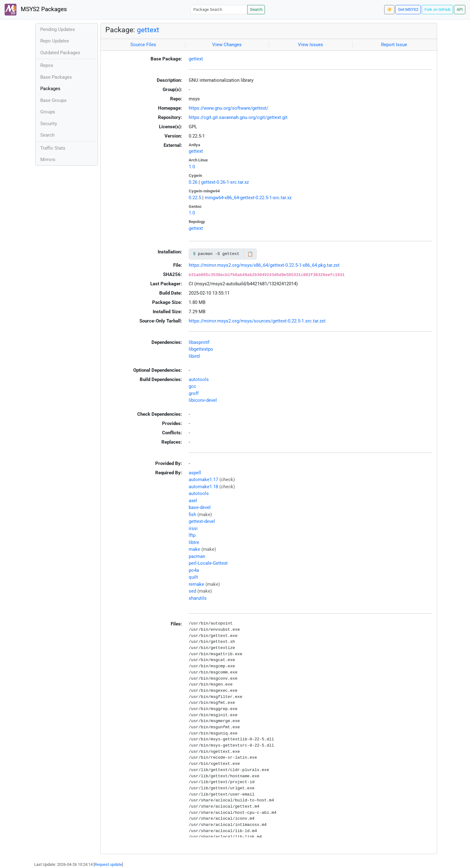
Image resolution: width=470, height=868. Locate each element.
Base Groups (53, 100)
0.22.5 (195, 198)
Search (256, 9)
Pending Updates (58, 29)
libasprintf (199, 342)
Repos (47, 65)
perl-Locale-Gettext (208, 563)
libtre (194, 542)
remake (196, 584)
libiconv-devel (203, 400)
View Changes (227, 45)
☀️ (389, 9)
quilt (193, 577)
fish (192, 515)
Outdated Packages (60, 53)
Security (49, 124)
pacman (197, 556)
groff (194, 393)
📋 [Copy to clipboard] (250, 254)
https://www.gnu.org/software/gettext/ (228, 108)
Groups (48, 112)
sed (192, 591)
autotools (199, 379)
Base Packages (56, 77)
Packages (50, 89)
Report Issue (394, 45)
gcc (192, 386)
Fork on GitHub (437, 9)
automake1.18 (203, 487)
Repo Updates (55, 41)
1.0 (192, 167)
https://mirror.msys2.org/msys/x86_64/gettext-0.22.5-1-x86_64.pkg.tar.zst (264, 265)
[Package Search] (219, 9)
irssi (193, 528)
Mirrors (48, 160)
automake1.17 (203, 480)
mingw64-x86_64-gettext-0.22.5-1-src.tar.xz (248, 198)
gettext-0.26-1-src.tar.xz (225, 182)
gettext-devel (202, 521)
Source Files (143, 45)
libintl (194, 356)
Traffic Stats (53, 148)
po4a (194, 570)
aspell (195, 473)
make (194, 549)
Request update (108, 864)
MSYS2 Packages (36, 10)
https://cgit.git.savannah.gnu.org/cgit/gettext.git (238, 117)
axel (193, 501)
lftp (192, 535)
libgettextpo (201, 349)
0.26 (193, 182)
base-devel (200, 507)
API (460, 9)
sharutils (198, 598)
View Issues (311, 45)
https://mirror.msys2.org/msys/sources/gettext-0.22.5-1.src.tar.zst (257, 321)
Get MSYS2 (408, 9)
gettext (148, 30)
